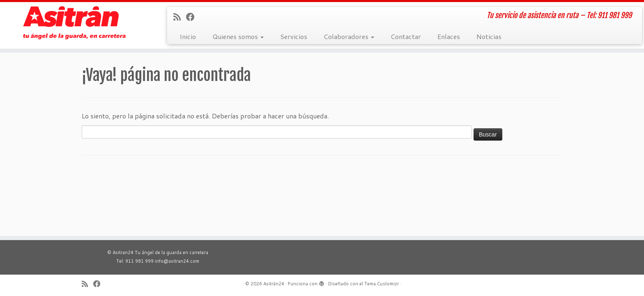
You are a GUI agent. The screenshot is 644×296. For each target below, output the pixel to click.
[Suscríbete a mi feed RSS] (180, 17)
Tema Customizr (382, 284)
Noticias (489, 36)
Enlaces (449, 36)
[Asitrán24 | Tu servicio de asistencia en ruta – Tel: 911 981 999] (74, 23)
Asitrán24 (274, 284)
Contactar (406, 36)
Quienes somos (238, 36)
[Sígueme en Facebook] (193, 17)
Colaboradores (349, 36)
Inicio (188, 36)
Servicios (294, 36)
